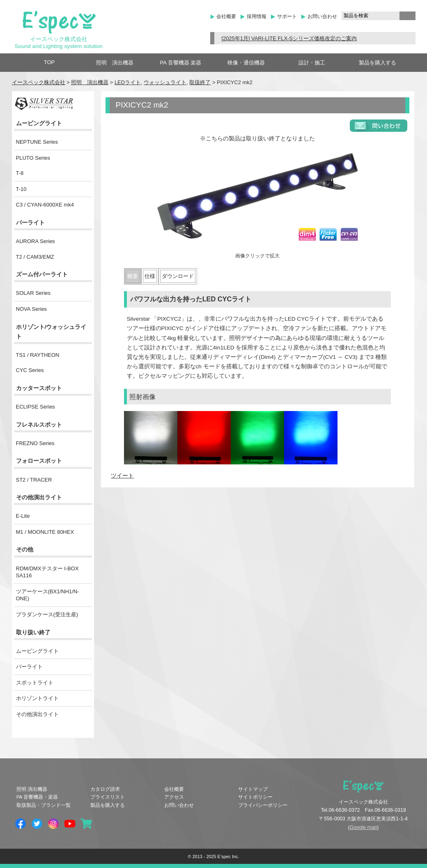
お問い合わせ (322, 16)
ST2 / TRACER (34, 480)
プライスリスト (108, 797)
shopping (86, 824)
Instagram (53, 824)
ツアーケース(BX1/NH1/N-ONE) (48, 595)
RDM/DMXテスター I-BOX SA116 (47, 572)
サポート (287, 16)
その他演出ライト (37, 714)
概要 (133, 276)
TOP (49, 62)
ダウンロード (178, 276)
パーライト (29, 667)
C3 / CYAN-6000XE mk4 (45, 205)
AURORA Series (36, 241)
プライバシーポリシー (263, 805)
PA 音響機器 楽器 (181, 63)
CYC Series (30, 370)
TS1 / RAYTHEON (38, 355)
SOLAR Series (33, 293)
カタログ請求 (105, 789)
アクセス (174, 797)
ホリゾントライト (37, 698)
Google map (364, 827)
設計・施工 (312, 63)
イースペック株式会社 (39, 82)
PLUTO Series (33, 158)
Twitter (37, 824)
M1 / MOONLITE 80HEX (45, 532)
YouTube (70, 824)
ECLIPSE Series (36, 407)
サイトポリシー (255, 797)
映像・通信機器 (246, 63)
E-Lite (23, 516)
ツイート (122, 476)
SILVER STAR (44, 104)
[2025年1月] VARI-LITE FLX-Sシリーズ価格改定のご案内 (289, 38)
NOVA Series (32, 309)
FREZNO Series (35, 443)
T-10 (21, 189)
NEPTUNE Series (37, 142)
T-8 (20, 173)
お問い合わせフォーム (379, 126)
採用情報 (257, 16)
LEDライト (128, 82)
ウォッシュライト (165, 82)
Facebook (21, 824)
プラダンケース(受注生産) (47, 614)
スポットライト (35, 683)
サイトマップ (253, 789)
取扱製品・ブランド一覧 (44, 805)
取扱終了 (200, 82)
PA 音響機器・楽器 (37, 797)
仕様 (150, 276)
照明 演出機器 (115, 63)
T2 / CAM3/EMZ (35, 257)
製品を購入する (378, 63)
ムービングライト (37, 651)
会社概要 (226, 16)
